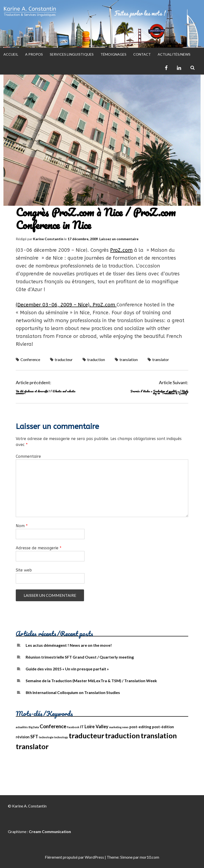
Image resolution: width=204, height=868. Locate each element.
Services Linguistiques (72, 54)
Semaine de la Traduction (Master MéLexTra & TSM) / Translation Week (91, 681)
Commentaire (28, 456)
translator (161, 359)
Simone (126, 857)
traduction (96, 359)
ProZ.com (121, 250)
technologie (46, 737)
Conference (30, 359)
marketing (115, 727)
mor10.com (149, 857)
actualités (22, 727)
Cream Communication (50, 831)
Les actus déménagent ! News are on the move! (69, 645)
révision (23, 737)
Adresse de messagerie (39, 548)
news (125, 727)
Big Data (34, 727)
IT (82, 727)
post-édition (163, 727)
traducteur (64, 359)
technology (61, 737)
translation (129, 359)
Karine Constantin (48, 239)
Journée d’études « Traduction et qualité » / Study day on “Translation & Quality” (159, 392)
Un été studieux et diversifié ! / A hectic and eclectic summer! (46, 392)
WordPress (94, 857)
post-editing (140, 727)
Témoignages (113, 54)
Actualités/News (174, 54)
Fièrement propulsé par (65, 857)
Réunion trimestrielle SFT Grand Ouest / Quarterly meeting (80, 657)
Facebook (73, 727)
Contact (142, 54)
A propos (34, 54)
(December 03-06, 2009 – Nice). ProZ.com (66, 305)
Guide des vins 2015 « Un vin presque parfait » (67, 669)
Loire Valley (96, 726)
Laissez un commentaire (119, 239)
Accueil (11, 54)
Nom (22, 526)
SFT (34, 737)
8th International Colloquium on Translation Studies (73, 692)
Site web (24, 570)
